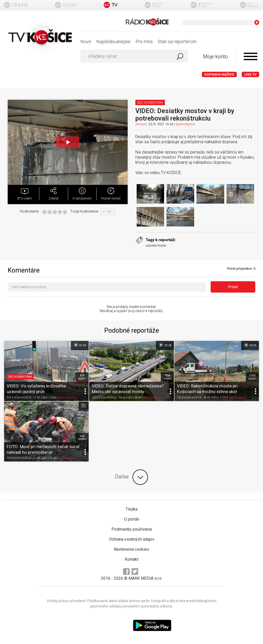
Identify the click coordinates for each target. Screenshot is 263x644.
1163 (252, 377)
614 (82, 377)
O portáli (132, 519)
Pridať (233, 287)
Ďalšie (131, 477)
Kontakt (132, 559)
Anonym (141, 124)
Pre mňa (144, 42)
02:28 (165, 345)
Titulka (131, 509)
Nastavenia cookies (131, 549)
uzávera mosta (156, 245)
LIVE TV (250, 74)
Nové (86, 42)
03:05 (250, 345)
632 (82, 438)
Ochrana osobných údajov (132, 539)
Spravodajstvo (185, 124)
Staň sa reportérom (177, 42)
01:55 (80, 345)
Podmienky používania (132, 529)
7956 (167, 377)
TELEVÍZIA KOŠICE (19, 398)
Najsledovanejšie (113, 42)
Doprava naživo (219, 74)
